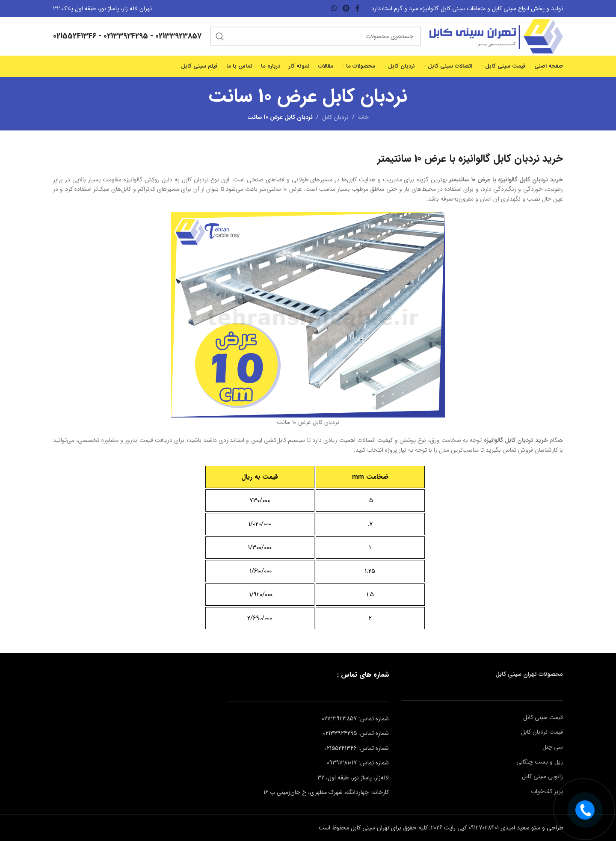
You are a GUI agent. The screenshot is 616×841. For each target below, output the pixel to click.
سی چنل (553, 747)
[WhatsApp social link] (334, 9)
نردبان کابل (335, 117)
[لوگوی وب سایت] (496, 36)
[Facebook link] (358, 9)
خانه (363, 117)
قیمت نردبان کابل (542, 732)
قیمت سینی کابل (543, 717)
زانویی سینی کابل (542, 776)
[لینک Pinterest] (346, 9)
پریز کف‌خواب (547, 791)
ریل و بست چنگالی (540, 762)
